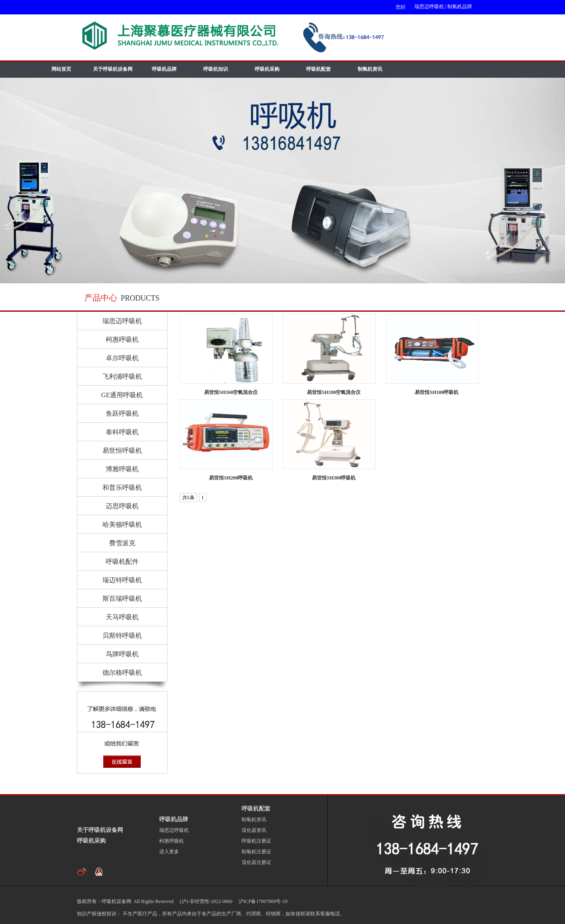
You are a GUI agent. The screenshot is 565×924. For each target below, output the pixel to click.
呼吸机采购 (267, 69)
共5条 (188, 498)
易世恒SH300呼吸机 (334, 478)
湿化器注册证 (256, 862)
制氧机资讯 (370, 69)
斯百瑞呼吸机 (122, 599)
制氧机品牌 (460, 7)
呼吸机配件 (122, 562)
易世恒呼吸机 (122, 450)
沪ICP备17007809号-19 (263, 901)
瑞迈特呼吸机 (122, 580)
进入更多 (169, 852)
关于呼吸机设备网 (113, 69)
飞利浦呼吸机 (122, 376)
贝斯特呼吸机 (122, 636)
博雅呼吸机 (122, 469)
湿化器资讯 (254, 830)
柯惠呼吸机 (122, 339)
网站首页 (61, 69)
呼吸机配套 (319, 69)
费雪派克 (122, 543)
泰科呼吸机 (122, 432)
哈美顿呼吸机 (122, 525)
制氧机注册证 (256, 852)
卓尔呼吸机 (122, 358)
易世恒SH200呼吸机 (231, 478)
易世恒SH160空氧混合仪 (231, 392)
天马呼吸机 (122, 617)
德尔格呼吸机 (122, 673)
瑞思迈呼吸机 (429, 7)
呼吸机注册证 (256, 841)
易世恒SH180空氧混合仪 (334, 392)
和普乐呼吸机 (122, 487)
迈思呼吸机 (122, 506)
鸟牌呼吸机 (122, 654)
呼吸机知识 (216, 69)
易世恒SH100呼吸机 (437, 392)
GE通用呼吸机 (122, 395)
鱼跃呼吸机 (122, 413)
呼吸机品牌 (164, 69)
